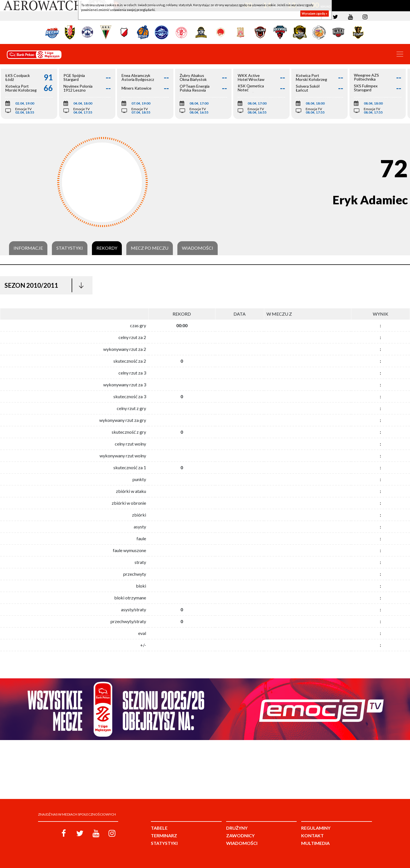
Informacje (28, 248)
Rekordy (107, 248)
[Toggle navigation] (400, 54)
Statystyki (70, 248)
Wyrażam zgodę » (315, 13)
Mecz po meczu (150, 248)
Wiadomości (198, 248)
